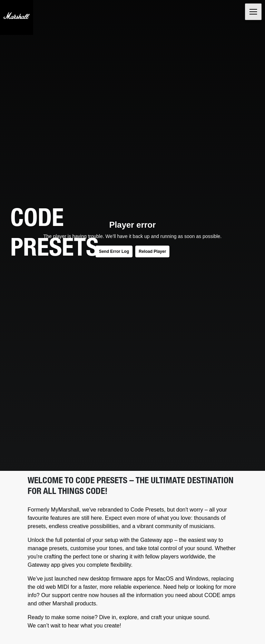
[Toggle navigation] (253, 12)
